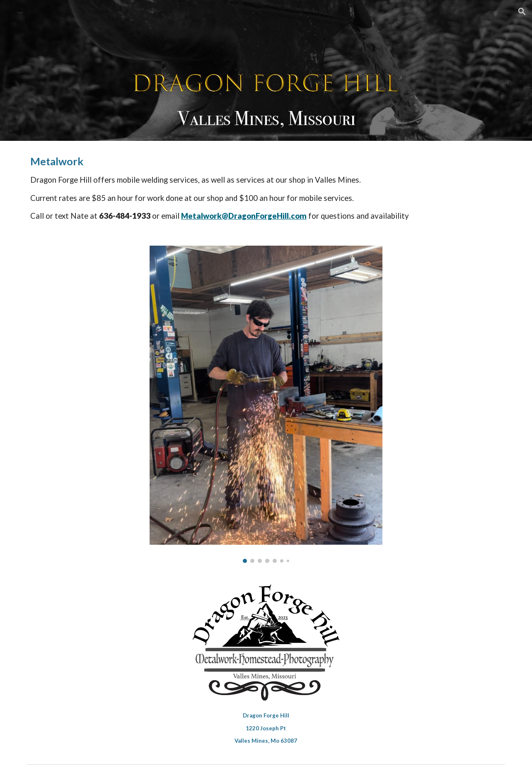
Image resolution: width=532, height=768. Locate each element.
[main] (266, 188)
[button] (522, 12)
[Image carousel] (266, 404)
